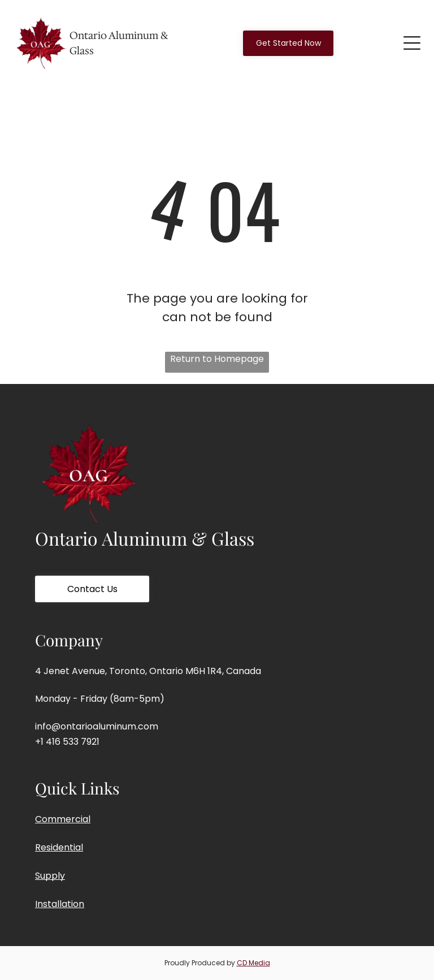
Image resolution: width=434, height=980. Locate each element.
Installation (60, 904)
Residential (59, 847)
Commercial (63, 819)
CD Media (253, 963)
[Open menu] (412, 43)
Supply (50, 876)
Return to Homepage (217, 359)
